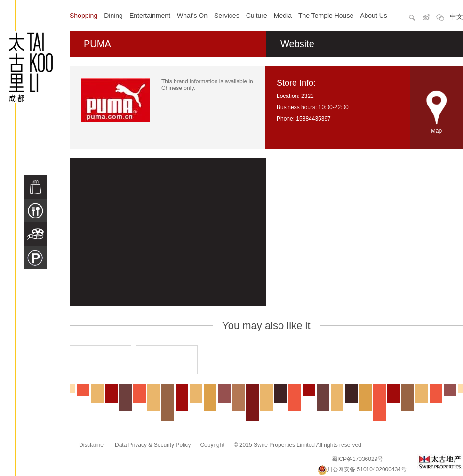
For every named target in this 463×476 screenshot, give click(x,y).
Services (227, 16)
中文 (456, 16)
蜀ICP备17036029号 (357, 459)
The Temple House (326, 16)
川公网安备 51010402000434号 (362, 469)
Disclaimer (92, 445)
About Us (374, 16)
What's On (192, 16)
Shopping (84, 16)
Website (297, 44)
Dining (113, 16)
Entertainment (150, 16)
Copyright (212, 445)
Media (283, 16)
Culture (257, 16)
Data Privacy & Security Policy (153, 445)
